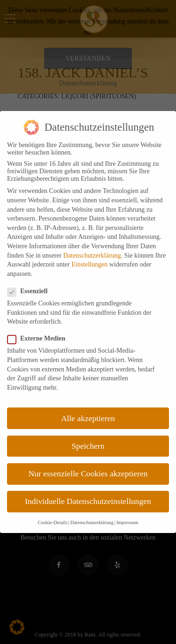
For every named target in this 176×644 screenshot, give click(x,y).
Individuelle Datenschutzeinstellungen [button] (88, 501)
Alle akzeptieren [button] (88, 418)
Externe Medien (39, 339)
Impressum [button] (127, 522)
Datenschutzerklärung (92, 255)
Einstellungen (89, 264)
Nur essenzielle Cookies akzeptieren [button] (88, 474)
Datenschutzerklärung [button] (92, 522)
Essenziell (30, 291)
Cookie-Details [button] (53, 522)
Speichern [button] (88, 446)
